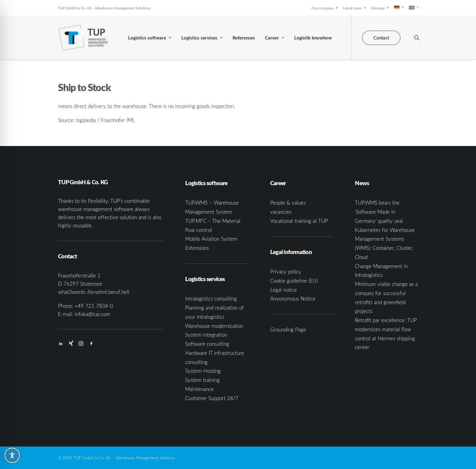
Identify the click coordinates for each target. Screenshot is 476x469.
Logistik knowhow (313, 38)
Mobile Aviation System (211, 239)
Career (275, 38)
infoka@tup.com (92, 314)
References (244, 38)
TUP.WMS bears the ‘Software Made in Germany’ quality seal (379, 212)
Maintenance (199, 389)
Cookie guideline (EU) (294, 281)
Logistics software (150, 38)
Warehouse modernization (214, 326)
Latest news (354, 8)
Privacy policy (286, 272)
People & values (288, 203)
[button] (417, 38)
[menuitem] (325, 8)
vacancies (281, 212)
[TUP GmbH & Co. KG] (83, 38)
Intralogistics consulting (211, 299)
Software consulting (207, 344)
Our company (324, 8)
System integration (206, 335)
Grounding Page (288, 330)
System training (202, 380)
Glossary (380, 8)
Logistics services (202, 38)
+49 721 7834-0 (94, 306)
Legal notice (284, 290)
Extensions (197, 248)
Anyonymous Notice (293, 299)
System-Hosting (203, 371)
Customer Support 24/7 (212, 398)
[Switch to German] (399, 8)
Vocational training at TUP (299, 221)
